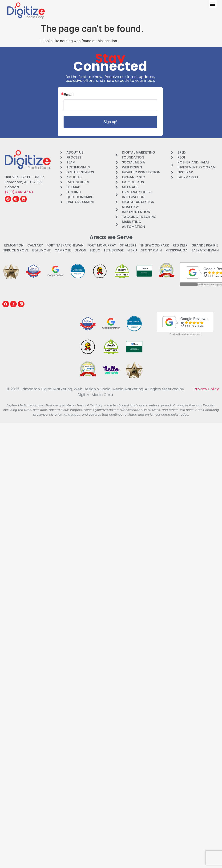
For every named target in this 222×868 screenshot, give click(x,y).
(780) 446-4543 (19, 192)
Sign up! (110, 122)
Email (69, 95)
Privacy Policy (206, 389)
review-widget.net (191, 334)
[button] (213, 4)
